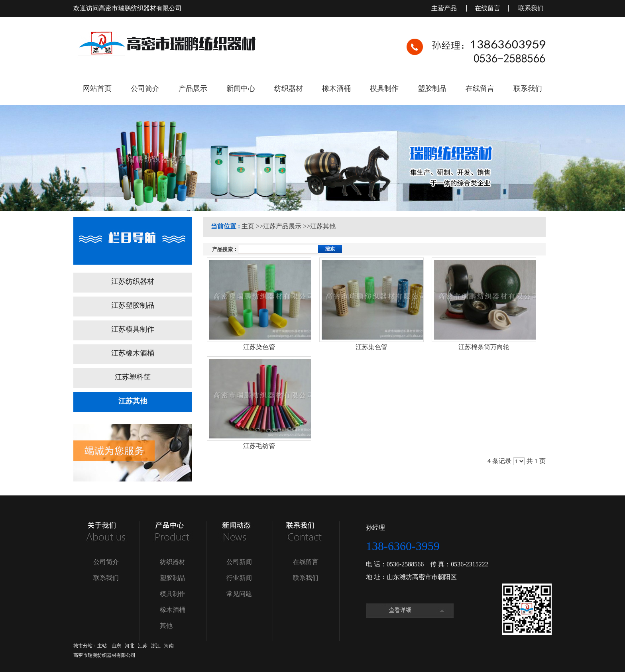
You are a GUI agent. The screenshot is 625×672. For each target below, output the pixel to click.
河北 (130, 646)
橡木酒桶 (173, 610)
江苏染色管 (259, 347)
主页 (248, 226)
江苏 (143, 646)
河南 (169, 646)
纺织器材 (173, 562)
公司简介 (106, 562)
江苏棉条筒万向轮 (484, 347)
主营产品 (445, 8)
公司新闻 (239, 562)
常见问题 (239, 594)
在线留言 (487, 8)
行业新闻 (239, 578)
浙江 (156, 646)
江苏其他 (323, 226)
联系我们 (531, 8)
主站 (102, 646)
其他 (166, 626)
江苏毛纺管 (259, 446)
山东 (116, 646)
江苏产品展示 (282, 226)
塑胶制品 (173, 578)
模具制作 (173, 594)
